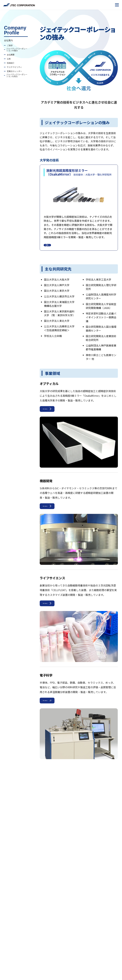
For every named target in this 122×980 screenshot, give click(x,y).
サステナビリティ (14, 67)
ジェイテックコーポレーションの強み (17, 50)
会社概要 (11, 55)
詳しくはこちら (61, 248)
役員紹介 (11, 63)
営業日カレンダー (14, 71)
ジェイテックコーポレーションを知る (17, 75)
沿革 (9, 59)
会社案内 (8, 40)
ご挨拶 (10, 45)
